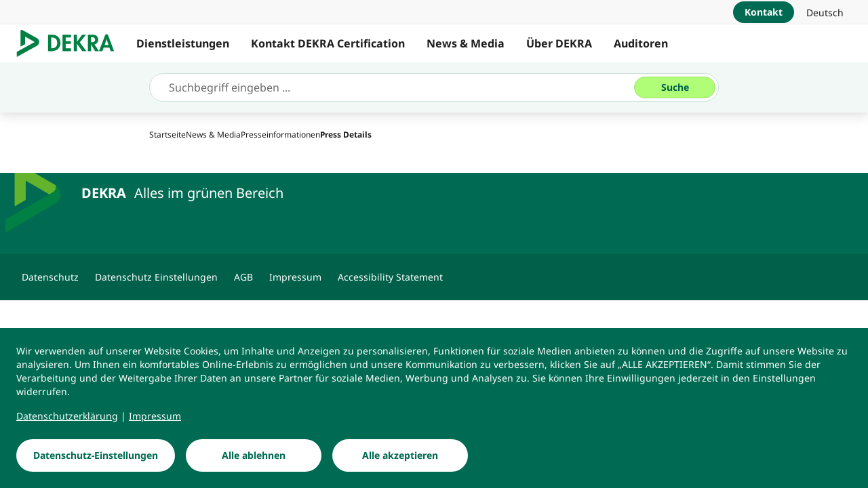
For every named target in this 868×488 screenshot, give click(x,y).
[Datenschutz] (50, 277)
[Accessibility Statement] (390, 277)
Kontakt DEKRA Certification (328, 43)
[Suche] (675, 87)
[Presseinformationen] (280, 135)
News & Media (466, 43)
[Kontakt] (764, 12)
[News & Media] (213, 135)
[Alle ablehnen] (254, 455)
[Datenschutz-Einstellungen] (96, 455)
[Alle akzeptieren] (400, 455)
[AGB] (243, 277)
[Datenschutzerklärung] (67, 416)
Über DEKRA (559, 43)
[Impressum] (155, 416)
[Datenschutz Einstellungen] (156, 277)
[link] (825, 12)
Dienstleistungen (183, 43)
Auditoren (641, 43)
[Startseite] (167, 135)
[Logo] (71, 43)
